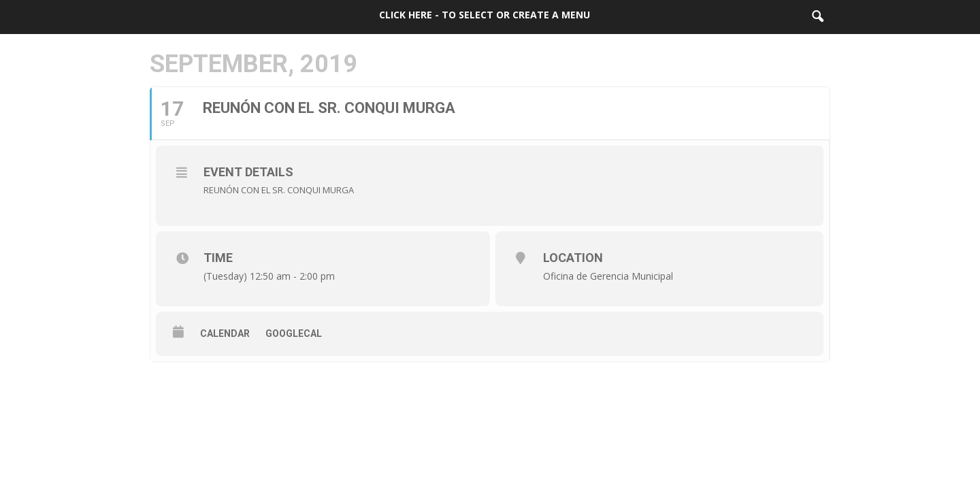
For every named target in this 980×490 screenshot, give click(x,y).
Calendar (225, 333)
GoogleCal (294, 333)
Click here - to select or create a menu (485, 15)
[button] (817, 17)
